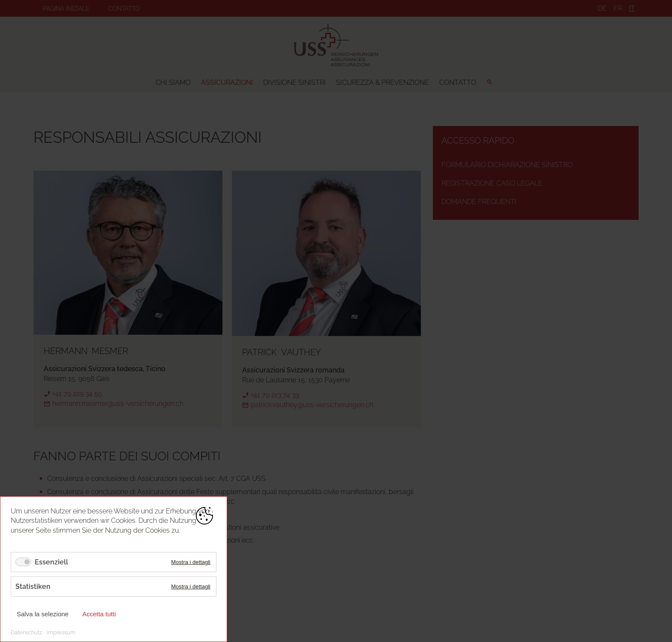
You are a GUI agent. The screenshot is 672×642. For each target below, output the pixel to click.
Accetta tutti (99, 614)
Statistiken (33, 586)
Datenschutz (26, 632)
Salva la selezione (43, 614)
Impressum (61, 632)
